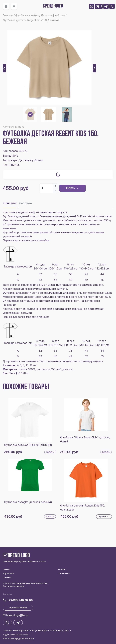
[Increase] (56, 186)
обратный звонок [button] (18, 608)
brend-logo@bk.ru (17, 615)
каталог (62, 569)
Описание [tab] (10, 203)
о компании (64, 573)
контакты (7, 577)
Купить (50, 452)
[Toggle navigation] (6, 6)
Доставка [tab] (25, 203)
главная (7, 569)
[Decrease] (56, 191)
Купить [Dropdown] (73, 188)
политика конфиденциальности (18, 639)
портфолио (8, 573)
